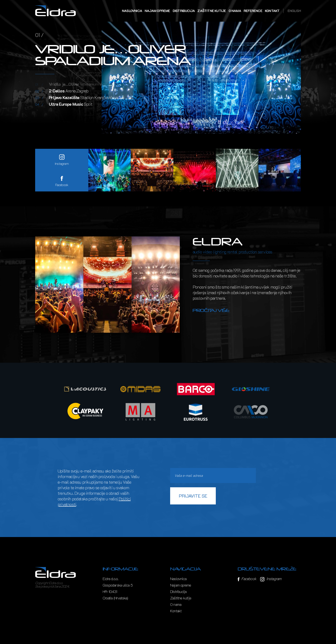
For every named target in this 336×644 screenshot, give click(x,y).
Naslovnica (132, 11)
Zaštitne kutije (212, 11)
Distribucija (184, 11)
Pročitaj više (211, 310)
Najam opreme (157, 11)
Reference (253, 11)
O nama (235, 11)
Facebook (247, 579)
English (294, 11)
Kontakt (272, 11)
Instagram (271, 579)
